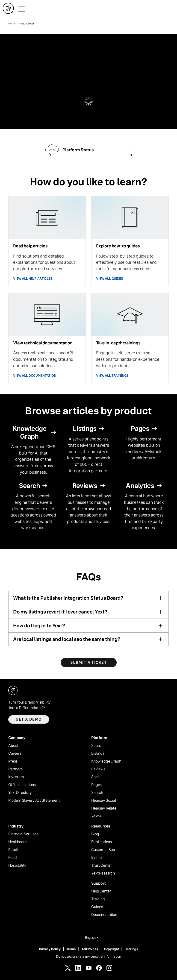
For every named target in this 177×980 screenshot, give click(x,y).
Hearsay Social (104, 801)
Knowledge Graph (106, 761)
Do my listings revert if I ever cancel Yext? (60, 612)
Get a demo (29, 719)
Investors (16, 777)
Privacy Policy (50, 949)
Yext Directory (20, 793)
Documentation (104, 915)
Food (12, 858)
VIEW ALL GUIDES (110, 279)
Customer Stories (106, 850)
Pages (96, 785)
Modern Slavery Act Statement (34, 801)
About (13, 746)
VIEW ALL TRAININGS (112, 376)
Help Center (101, 891)
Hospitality (17, 866)
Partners (15, 769)
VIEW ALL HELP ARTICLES (33, 279)
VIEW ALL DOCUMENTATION (35, 376)
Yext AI (97, 816)
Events (97, 858)
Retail (13, 850)
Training (98, 899)
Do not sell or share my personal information (88, 957)
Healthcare (17, 842)
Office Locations (22, 785)
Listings (98, 754)
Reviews (98, 769)
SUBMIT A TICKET (89, 662)
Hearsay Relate (104, 808)
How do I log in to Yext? (39, 626)
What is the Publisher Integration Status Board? (68, 598)
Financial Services (23, 834)
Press (13, 761)
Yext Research (103, 873)
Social (96, 777)
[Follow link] (88, 150)
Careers (15, 754)
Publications (102, 842)
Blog (95, 834)
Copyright (112, 949)
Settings (131, 949)
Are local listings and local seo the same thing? (67, 639)
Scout (96, 746)
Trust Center (102, 866)
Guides (97, 907)
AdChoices (90, 949)
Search (97, 793)
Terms (71, 949)
